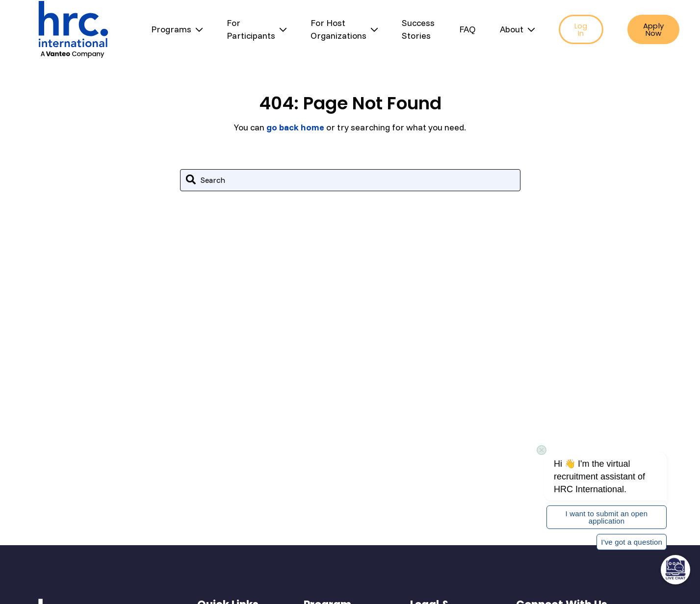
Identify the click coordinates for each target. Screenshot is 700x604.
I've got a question (632, 542)
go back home (295, 127)
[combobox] (350, 180)
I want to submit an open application (607, 517)
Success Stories (418, 29)
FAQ (467, 29)
